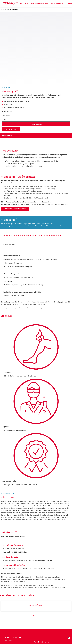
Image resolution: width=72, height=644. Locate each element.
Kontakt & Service (13, 568)
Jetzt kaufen (10, 586)
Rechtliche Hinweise (52, 637)
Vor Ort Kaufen (11, 60)
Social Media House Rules (14, 607)
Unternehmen (10, 611)
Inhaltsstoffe (10, 464)
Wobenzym (10, 82)
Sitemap (8, 615)
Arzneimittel (8, 9)
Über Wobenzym (11, 590)
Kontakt (8, 572)
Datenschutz (39, 637)
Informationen (12, 600)
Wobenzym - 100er (36, 536)
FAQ (7, 593)
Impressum (29, 637)
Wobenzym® (15, 9)
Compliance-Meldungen (14, 604)
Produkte (24, 3)
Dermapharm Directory (13, 618)
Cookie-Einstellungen (44, 640)
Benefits (7, 247)
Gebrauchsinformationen (15, 140)
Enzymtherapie (57, 3)
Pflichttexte (65, 637)
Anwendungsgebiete (39, 3)
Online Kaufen (36, 55)
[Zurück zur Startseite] (2, 9)
